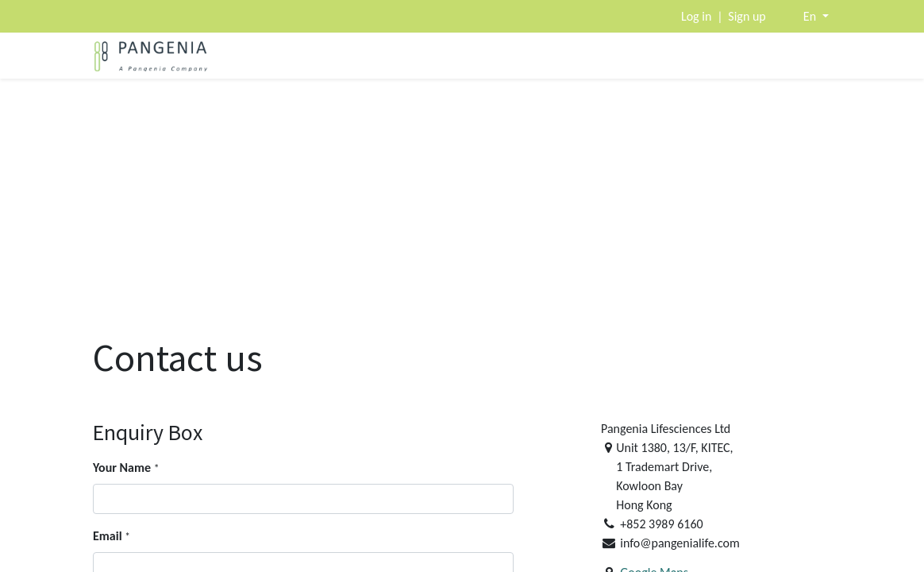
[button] (816, 16)
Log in (696, 16)
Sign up (747, 16)
